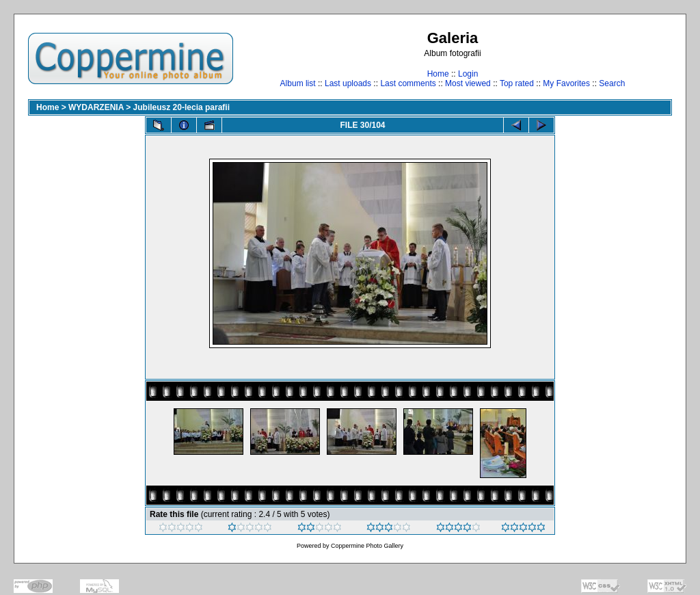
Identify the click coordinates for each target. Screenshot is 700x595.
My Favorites (566, 83)
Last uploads (348, 83)
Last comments (408, 83)
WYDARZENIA (96, 107)
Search (612, 83)
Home (438, 74)
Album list (298, 83)
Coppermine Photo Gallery (367, 546)
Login (468, 74)
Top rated (517, 83)
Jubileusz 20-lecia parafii (181, 107)
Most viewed (468, 83)
